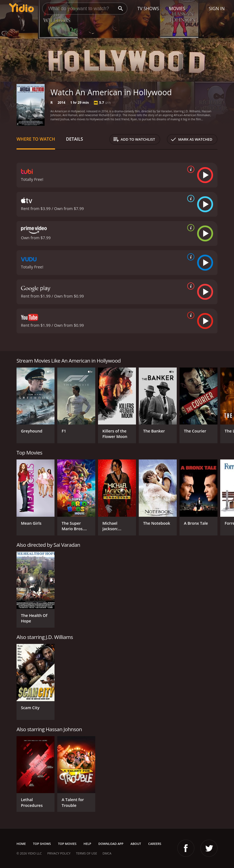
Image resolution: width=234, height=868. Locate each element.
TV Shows (148, 9)
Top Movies (67, 844)
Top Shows (42, 844)
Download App (111, 844)
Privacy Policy (59, 853)
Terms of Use (86, 853)
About (136, 844)
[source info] (190, 169)
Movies (177, 9)
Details (75, 139)
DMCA (107, 853)
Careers (155, 844)
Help (88, 844)
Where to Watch (36, 139)
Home (21, 844)
